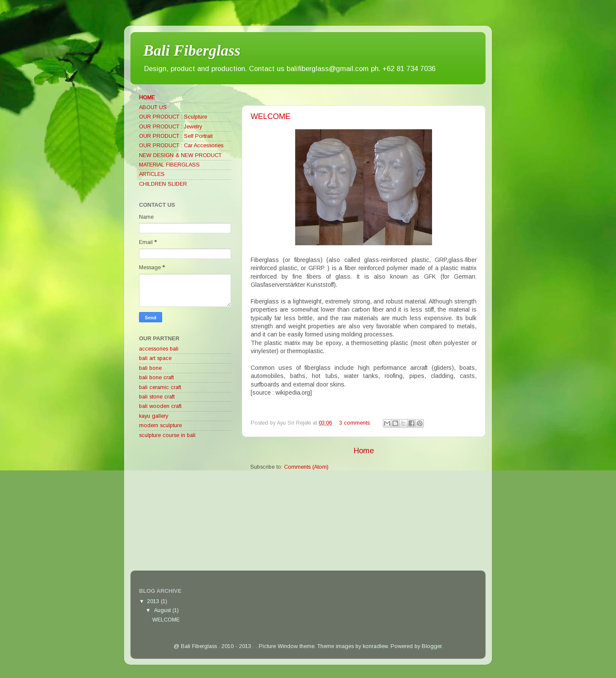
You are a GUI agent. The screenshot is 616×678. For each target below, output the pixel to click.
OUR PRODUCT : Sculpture (173, 117)
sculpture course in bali (167, 435)
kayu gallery (154, 416)
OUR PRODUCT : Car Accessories (181, 146)
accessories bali (159, 349)
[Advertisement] (203, 506)
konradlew (375, 646)
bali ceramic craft (160, 387)
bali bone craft (156, 378)
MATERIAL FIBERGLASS (169, 165)
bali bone (150, 368)
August (163, 610)
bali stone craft (157, 397)
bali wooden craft (160, 406)
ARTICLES (152, 174)
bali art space (155, 358)
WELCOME (271, 116)
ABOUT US (153, 107)
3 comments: (356, 423)
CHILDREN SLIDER (163, 184)
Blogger (432, 646)
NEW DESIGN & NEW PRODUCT (180, 155)
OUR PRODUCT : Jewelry (170, 127)
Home (364, 451)
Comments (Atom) (306, 467)
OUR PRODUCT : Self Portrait (176, 136)
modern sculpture (160, 425)
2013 (154, 601)
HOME (147, 98)
